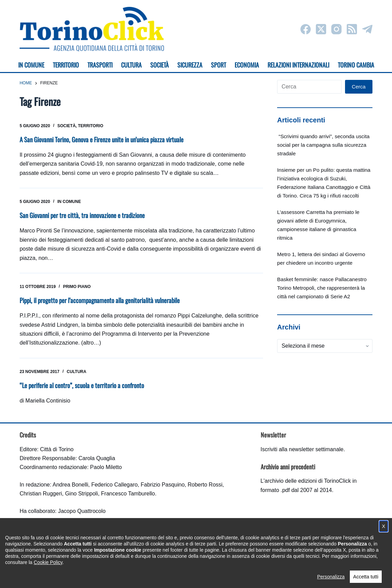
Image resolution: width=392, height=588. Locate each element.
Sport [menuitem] (218, 65)
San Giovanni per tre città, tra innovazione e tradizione (87, 215)
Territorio (91, 126)
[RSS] (352, 29)
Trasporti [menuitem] (100, 65)
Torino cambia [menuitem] (356, 65)
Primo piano (77, 286)
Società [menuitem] (159, 65)
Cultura (77, 371)
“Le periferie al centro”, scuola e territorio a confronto (87, 384)
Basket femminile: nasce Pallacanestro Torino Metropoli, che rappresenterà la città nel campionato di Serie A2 (322, 288)
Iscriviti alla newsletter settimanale (302, 449)
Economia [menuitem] (247, 65)
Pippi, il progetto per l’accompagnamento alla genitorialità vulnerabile (107, 300)
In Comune (69, 202)
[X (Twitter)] (321, 29)
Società (66, 126)
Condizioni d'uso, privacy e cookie (170, 576)
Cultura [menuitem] (131, 65)
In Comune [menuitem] (31, 65)
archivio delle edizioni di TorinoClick (308, 481)
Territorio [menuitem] (66, 65)
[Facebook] (306, 29)
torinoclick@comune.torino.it (54, 546)
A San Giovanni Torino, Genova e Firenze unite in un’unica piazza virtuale (110, 139)
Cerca (359, 87)
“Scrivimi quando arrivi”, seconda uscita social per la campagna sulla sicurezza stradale (323, 145)
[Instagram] (336, 29)
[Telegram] (367, 29)
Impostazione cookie (237, 576)
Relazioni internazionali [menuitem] (298, 65)
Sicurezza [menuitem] (190, 65)
